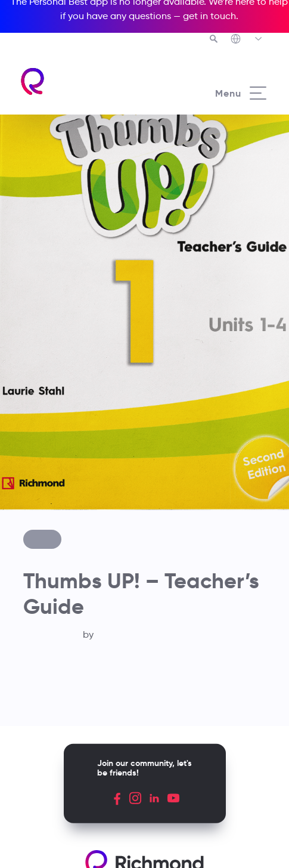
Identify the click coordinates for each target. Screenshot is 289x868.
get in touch (209, 16)
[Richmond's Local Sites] (247, 40)
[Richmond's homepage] (82, 81)
